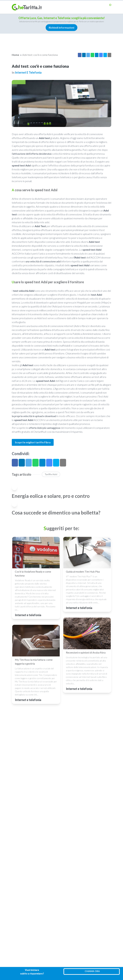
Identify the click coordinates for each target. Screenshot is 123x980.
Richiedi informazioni (61, 27)
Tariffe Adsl (51, 474)
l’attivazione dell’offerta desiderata (31, 154)
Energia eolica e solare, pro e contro (51, 496)
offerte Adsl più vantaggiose (44, 428)
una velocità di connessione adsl (43, 261)
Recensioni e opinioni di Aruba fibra (86, 652)
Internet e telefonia (28, 72)
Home (15, 55)
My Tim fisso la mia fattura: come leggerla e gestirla (34, 662)
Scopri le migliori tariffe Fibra (33, 442)
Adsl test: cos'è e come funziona (40, 55)
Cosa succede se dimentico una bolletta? (56, 513)
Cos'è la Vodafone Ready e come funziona (33, 573)
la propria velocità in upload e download (34, 416)
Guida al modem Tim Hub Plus (83, 572)
